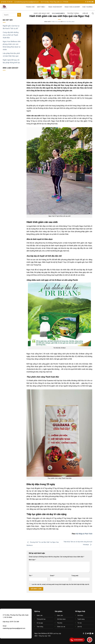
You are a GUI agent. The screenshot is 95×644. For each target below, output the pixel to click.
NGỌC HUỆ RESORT (55, 7)
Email (52, 576)
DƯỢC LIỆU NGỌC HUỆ (42, 13)
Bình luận (32, 560)
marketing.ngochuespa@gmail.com (27, 2)
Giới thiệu (42, 7)
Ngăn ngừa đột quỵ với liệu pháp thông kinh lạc (11, 61)
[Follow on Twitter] (89, 2)
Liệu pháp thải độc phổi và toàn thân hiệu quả (11, 55)
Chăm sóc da (61, 627)
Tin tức (80, 623)
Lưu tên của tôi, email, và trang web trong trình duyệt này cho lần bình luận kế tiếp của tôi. (61, 584)
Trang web (75, 576)
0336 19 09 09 (7, 2)
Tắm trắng (40, 627)
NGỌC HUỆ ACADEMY (72, 7)
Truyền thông (74, 13)
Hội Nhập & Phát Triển (84, 534)
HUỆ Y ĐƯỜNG (87, 7)
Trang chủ (30, 7)
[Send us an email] (91, 2)
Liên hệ (85, 13)
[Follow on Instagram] (87, 2)
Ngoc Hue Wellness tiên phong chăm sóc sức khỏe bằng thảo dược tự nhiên (12, 45)
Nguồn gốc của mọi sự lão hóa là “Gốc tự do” (11, 27)
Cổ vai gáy (40, 623)
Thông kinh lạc (41, 619)
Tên (31, 576)
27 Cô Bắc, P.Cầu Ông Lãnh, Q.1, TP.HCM (54, 2)
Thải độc (60, 623)
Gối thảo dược (61, 619)
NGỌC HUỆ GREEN (58, 13)
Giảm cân (40, 615)
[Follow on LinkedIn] (90, 634)
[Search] (93, 13)
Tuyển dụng (81, 619)
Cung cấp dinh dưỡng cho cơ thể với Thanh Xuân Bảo (11, 35)
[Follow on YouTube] (93, 2)
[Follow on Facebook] (86, 2)
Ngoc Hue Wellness (69, 22)
